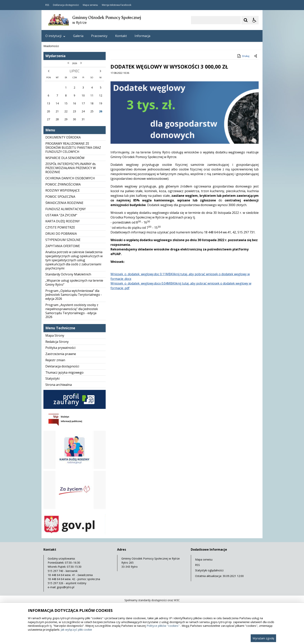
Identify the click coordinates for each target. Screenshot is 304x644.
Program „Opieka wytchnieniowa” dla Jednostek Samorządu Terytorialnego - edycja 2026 (74, 295)
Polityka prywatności (60, 348)
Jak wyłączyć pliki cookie (76, 629)
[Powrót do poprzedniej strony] (256, 56)
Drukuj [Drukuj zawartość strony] (243, 56)
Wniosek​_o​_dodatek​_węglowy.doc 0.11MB (141, 274)
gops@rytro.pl (66, 587)
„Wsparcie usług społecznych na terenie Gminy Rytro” (74, 282)
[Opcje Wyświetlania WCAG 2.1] (254, 20)
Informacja (142, 36)
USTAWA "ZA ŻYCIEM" (61, 215)
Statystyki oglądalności (209, 570)
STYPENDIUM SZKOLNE (63, 240)
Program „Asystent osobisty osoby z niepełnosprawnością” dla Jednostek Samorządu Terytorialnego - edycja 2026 (72, 311)
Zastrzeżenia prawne (61, 354)
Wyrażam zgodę (263, 638)
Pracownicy (99, 36)
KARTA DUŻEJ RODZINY (63, 221)
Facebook (126, 5)
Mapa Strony (55, 335)
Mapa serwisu (90, 5)
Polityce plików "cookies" (163, 626)
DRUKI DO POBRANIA (61, 234)
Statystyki (52, 378)
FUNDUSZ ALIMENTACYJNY (66, 209)
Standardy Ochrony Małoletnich (68, 274)
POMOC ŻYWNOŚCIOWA (63, 184)
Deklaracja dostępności (66, 5)
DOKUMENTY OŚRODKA (63, 137)
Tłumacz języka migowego (64, 372)
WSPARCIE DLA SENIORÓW (65, 158)
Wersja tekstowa (111, 5)
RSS (47, 5)
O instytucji (55, 36)
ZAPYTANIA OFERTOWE (63, 246)
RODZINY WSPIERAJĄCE (63, 190)
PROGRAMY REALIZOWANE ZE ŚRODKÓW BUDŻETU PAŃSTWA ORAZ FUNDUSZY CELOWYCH (73, 148)
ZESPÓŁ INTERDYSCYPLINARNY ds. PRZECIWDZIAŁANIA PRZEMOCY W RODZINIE (71, 168)
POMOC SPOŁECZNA (60, 197)
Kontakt (121, 36)
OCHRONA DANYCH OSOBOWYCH (70, 178)
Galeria (78, 36)
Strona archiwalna (59, 385)
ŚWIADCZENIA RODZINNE (64, 203)
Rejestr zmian (55, 360)
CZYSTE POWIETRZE (60, 227)
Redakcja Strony (57, 342)
